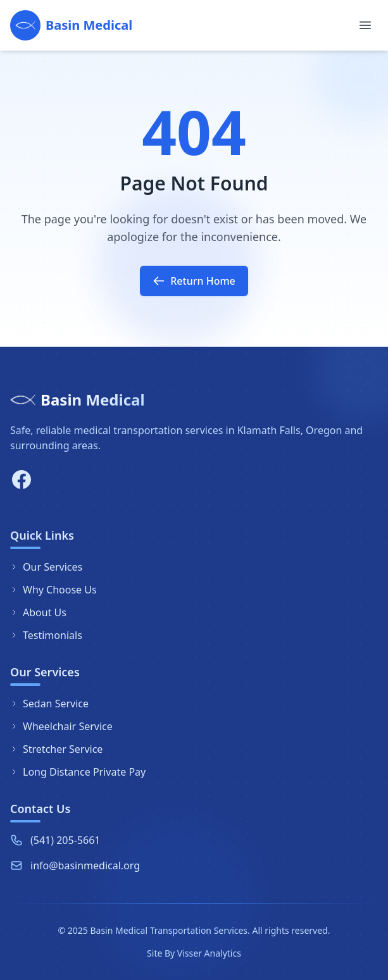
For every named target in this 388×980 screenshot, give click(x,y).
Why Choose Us (53, 590)
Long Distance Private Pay (78, 772)
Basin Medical (93, 400)
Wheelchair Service (61, 726)
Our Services (46, 567)
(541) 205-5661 (65, 841)
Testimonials (46, 635)
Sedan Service (49, 704)
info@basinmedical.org (85, 866)
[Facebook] (22, 480)
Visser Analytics (209, 953)
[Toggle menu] (365, 25)
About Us (38, 612)
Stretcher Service (56, 749)
